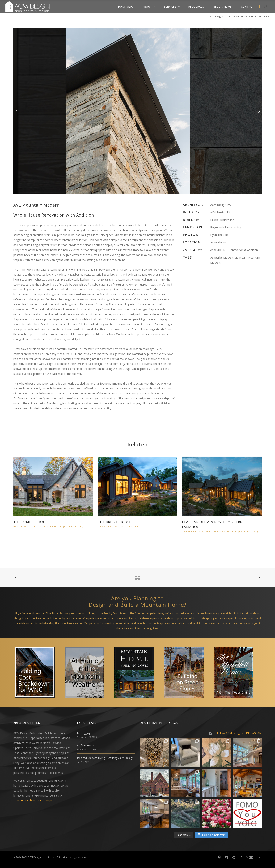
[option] (137, 111)
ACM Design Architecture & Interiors (229, 16)
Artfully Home (85, 745)
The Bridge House (115, 522)
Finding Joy (84, 733)
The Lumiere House (32, 522)
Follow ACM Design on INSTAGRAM (239, 733)
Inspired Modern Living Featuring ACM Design (105, 758)
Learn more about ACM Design (33, 800)
